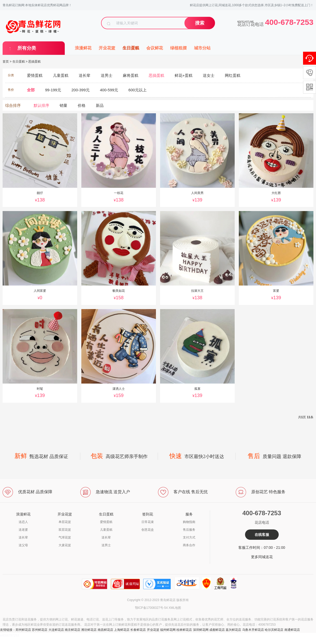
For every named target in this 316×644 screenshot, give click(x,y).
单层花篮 (65, 522)
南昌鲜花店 (105, 630)
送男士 (106, 545)
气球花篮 (65, 537)
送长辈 (23, 537)
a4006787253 (9, 635)
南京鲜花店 (73, 630)
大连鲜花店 (56, 630)
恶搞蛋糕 (34, 62)
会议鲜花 (155, 48)
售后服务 (189, 530)
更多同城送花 (262, 557)
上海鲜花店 (122, 630)
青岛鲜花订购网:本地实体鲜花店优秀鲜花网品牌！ (37, 5)
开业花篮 (107, 48)
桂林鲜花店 (184, 630)
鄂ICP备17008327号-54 (151, 608)
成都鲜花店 (217, 630)
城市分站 (202, 48)
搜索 (200, 23)
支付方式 (189, 537)
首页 (6, 62)
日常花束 (148, 522)
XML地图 (175, 608)
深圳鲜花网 (201, 630)
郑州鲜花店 (23, 630)
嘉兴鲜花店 (233, 630)
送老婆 (23, 530)
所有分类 (27, 48)
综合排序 (13, 105)
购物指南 (189, 522)
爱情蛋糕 (106, 522)
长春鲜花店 (138, 630)
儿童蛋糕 (106, 530)
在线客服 (262, 535)
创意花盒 (148, 530)
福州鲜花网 (168, 630)
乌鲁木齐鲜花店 (253, 630)
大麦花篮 (65, 545)
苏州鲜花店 (40, 630)
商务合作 (189, 545)
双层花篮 (65, 530)
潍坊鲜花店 (89, 630)
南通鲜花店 (292, 630)
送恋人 (23, 522)
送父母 (23, 545)
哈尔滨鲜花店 (274, 630)
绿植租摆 (178, 48)
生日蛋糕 (131, 48)
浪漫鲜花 (83, 48)
